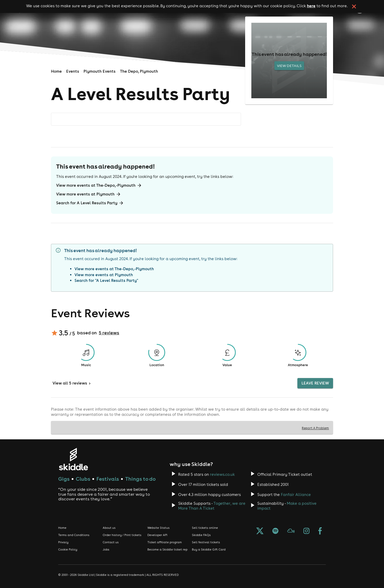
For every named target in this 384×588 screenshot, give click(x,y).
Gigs (64, 479)
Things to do (140, 479)
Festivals (108, 479)
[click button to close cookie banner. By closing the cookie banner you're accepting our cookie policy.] (354, 6)
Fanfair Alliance (296, 495)
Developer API (157, 535)
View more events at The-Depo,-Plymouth (99, 185)
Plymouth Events (100, 71)
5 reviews (109, 333)
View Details (289, 66)
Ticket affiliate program (165, 542)
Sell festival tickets (206, 542)
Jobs (106, 549)
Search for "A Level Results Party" (106, 280)
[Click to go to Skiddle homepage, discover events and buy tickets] (73, 459)
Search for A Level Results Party (90, 203)
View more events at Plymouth (89, 194)
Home (56, 71)
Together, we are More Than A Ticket (212, 506)
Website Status (159, 528)
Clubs (83, 479)
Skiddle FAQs (201, 535)
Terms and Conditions (74, 535)
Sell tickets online (205, 528)
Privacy (63, 542)
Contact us (111, 542)
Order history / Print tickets (122, 535)
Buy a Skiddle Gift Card (209, 549)
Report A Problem (315, 428)
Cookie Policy (68, 549)
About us (109, 528)
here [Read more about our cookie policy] (311, 6)
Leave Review (315, 383)
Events (73, 71)
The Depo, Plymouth (139, 71)
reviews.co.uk (222, 474)
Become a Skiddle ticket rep (167, 549)
